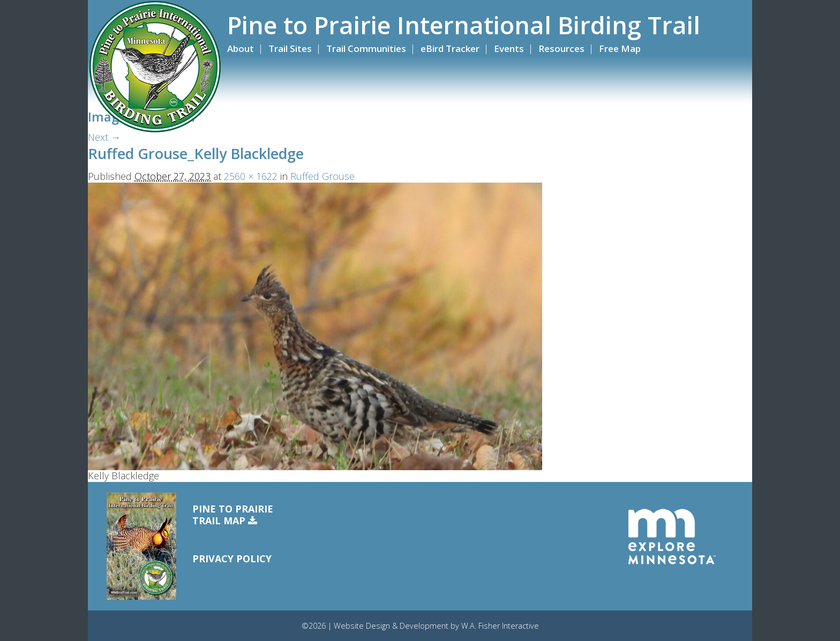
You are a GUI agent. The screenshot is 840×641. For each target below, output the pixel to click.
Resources (561, 48)
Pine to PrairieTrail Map (233, 515)
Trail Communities (366, 48)
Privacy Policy (232, 559)
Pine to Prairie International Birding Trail (464, 25)
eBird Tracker (450, 48)
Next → (104, 137)
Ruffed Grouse (322, 176)
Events (509, 48)
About (241, 48)
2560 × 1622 (251, 176)
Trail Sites (290, 48)
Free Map (620, 48)
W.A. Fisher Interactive (500, 626)
